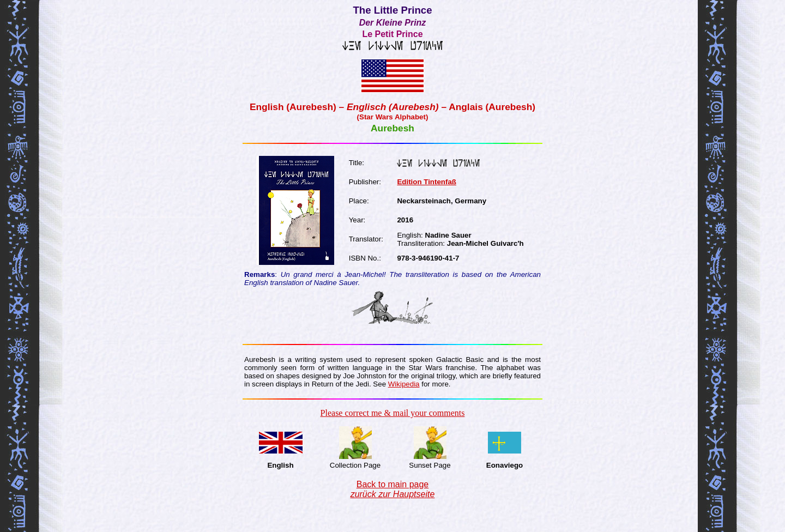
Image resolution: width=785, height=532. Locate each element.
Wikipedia (404, 384)
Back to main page (393, 489)
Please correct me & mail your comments (393, 413)
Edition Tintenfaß (427, 182)
